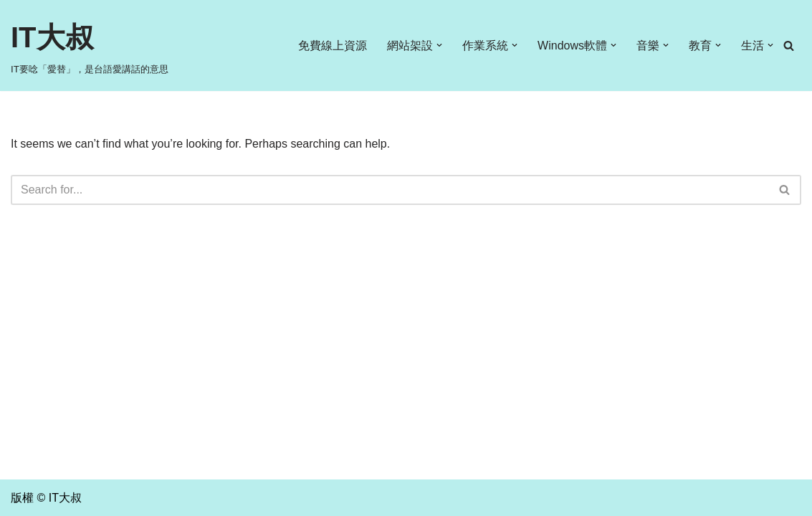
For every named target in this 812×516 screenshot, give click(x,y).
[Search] (789, 46)
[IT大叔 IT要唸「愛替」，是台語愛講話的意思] (90, 46)
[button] (439, 45)
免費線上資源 (333, 46)
